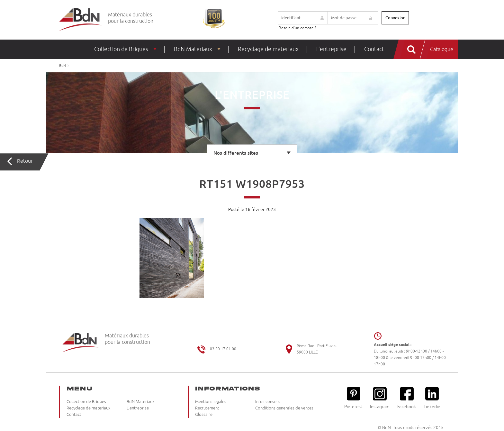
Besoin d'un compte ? (297, 28)
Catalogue (442, 50)
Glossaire (204, 415)
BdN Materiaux (193, 49)
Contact (374, 49)
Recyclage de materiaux (268, 49)
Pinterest (353, 398)
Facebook (407, 398)
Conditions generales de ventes (284, 408)
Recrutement (207, 408)
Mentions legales (211, 402)
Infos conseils (268, 402)
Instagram (380, 398)
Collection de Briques (121, 49)
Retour (25, 161)
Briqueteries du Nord (81, 20)
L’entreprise (331, 49)
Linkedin (432, 398)
